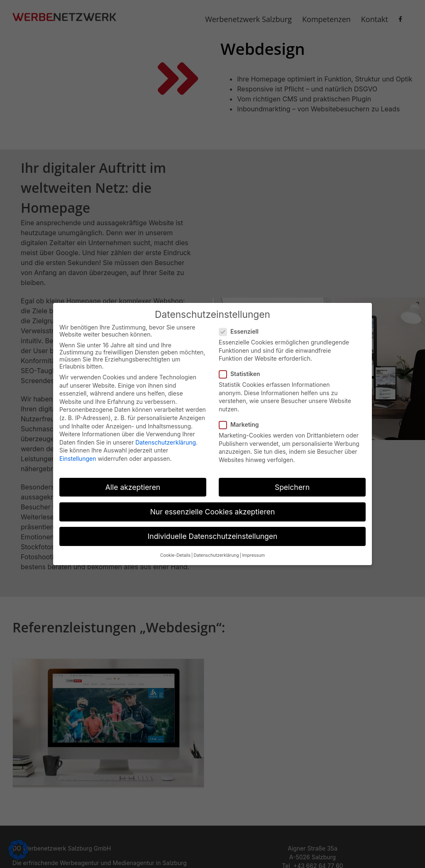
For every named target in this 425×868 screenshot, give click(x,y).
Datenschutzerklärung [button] (216, 552)
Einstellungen (78, 455)
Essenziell (242, 328)
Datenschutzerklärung (166, 439)
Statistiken (243, 370)
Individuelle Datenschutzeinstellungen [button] (213, 533)
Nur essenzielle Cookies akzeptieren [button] (213, 508)
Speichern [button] (292, 483)
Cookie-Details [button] (175, 552)
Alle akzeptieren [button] (133, 483)
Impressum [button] (253, 552)
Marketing (242, 421)
